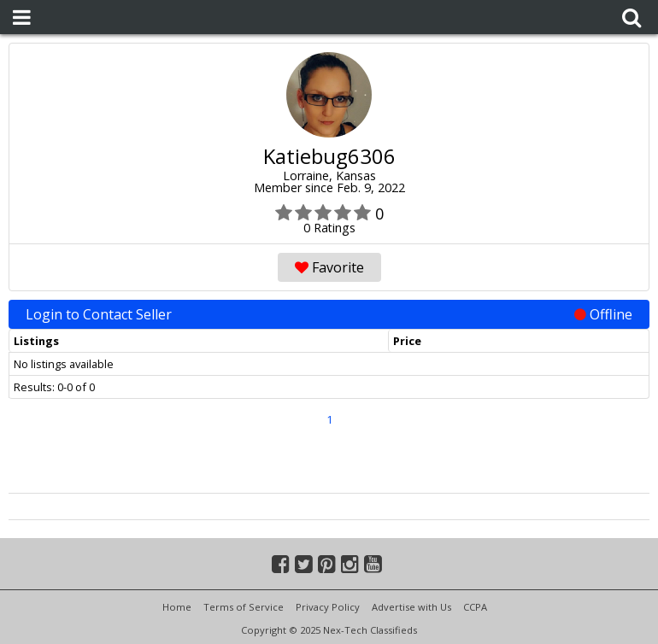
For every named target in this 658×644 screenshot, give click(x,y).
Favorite (329, 267)
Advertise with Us (411, 607)
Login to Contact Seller (329, 314)
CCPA (475, 607)
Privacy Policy (328, 607)
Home (177, 607)
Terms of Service (244, 607)
